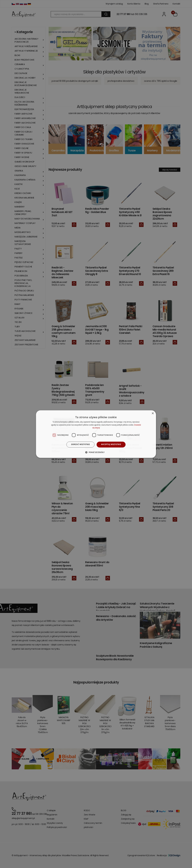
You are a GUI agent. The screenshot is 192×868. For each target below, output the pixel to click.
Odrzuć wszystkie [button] (80, 444)
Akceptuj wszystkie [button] (111, 444)
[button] (96, 452)
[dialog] (96, 434)
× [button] (153, 413)
